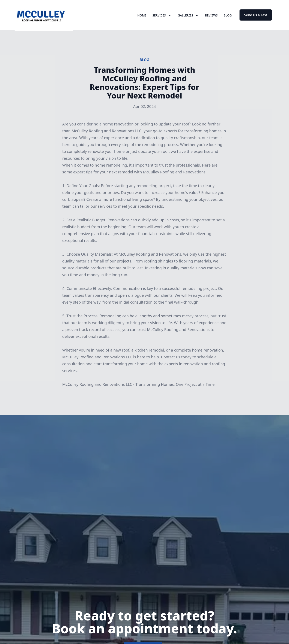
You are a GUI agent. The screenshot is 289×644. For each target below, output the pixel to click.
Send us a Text (256, 19)
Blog (228, 19)
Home (142, 19)
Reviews (211, 19)
